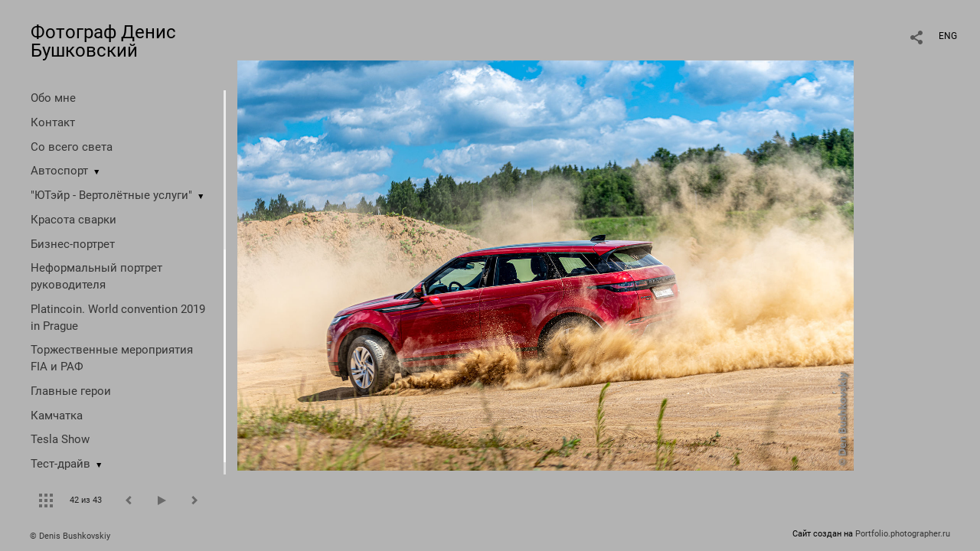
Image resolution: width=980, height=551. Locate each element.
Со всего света (72, 147)
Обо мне (53, 98)
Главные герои (71, 391)
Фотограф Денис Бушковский (103, 41)
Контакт (53, 122)
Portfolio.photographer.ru (903, 534)
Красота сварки (73, 220)
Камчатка (57, 416)
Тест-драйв (60, 464)
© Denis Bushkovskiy (70, 536)
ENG (948, 36)
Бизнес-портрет (73, 244)
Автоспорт (59, 171)
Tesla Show (60, 439)
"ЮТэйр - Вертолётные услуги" (111, 195)
